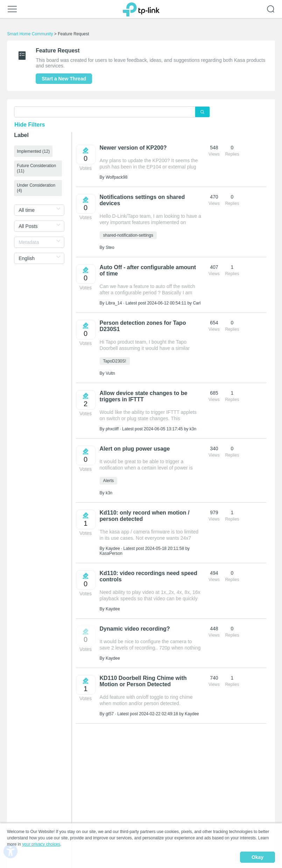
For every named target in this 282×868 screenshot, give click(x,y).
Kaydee (113, 548)
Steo (110, 248)
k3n (193, 429)
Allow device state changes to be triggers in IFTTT (144, 396)
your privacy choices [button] (41, 845)
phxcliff (112, 429)
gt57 (110, 714)
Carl (197, 303)
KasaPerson (111, 553)
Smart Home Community (30, 34)
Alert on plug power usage (135, 449)
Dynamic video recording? (135, 629)
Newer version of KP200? (133, 148)
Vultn (110, 373)
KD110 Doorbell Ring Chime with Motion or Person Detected (143, 681)
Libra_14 (114, 303)
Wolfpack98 (117, 177)
